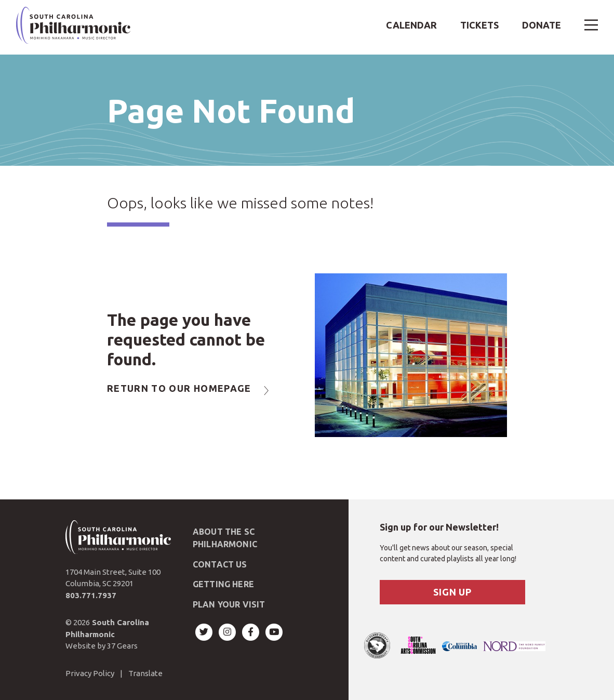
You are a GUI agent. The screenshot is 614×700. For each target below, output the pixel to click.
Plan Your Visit (229, 604)
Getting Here (223, 584)
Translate (145, 673)
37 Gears (122, 646)
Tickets (479, 25)
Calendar (411, 25)
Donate (542, 25)
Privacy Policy (90, 673)
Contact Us (220, 564)
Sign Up (452, 592)
